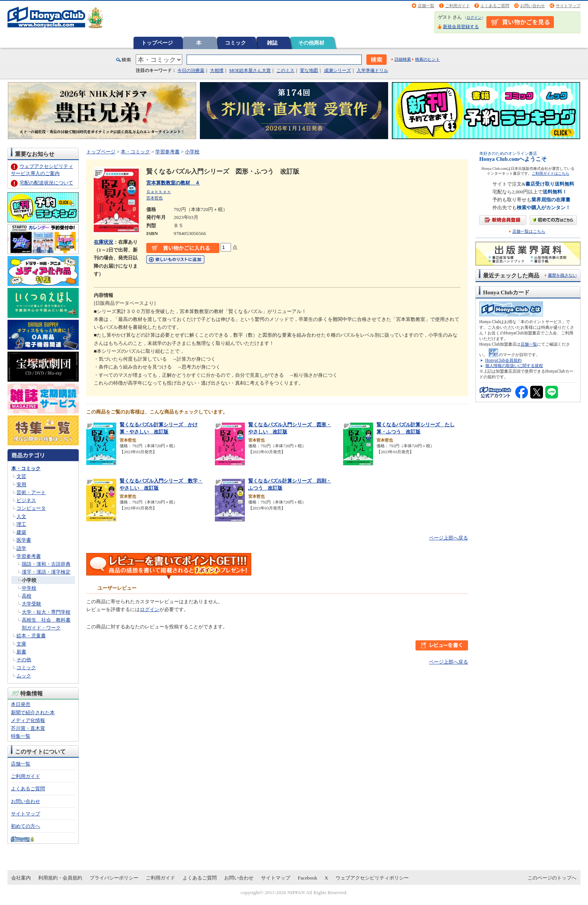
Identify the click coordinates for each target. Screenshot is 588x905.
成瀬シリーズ (337, 70)
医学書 (24, 540)
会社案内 (21, 878)
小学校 (29, 580)
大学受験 (31, 604)
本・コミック (26, 468)
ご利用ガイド (457, 6)
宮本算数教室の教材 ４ (173, 183)
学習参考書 (29, 556)
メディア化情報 (28, 720)
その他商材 (311, 43)
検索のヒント (427, 59)
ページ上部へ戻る (448, 538)
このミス (285, 70)
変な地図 (309, 70)
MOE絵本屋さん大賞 (250, 70)
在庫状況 (103, 242)
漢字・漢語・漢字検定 (46, 572)
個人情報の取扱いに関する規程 (514, 366)
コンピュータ (31, 508)
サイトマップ (568, 6)
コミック (235, 43)
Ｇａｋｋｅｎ (159, 192)
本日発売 (21, 704)
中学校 (29, 588)
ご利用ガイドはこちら (550, 173)
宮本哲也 (154, 198)
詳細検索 (403, 59)
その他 (24, 660)
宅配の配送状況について (46, 183)
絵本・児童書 (31, 636)
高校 (27, 596)
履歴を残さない (562, 275)
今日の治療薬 (191, 70)
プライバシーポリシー (114, 878)
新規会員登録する (461, 27)
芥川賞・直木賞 (28, 728)
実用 (21, 485)
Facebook (307, 878)
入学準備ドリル (372, 70)
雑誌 (272, 43)
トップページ (157, 43)
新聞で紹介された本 (33, 712)
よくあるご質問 (495, 6)
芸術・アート (31, 492)
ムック (24, 676)
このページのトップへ (552, 878)
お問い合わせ (532, 6)
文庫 (21, 644)
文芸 (21, 476)
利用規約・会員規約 (60, 878)
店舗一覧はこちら (529, 231)
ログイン (474, 17)
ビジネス (26, 500)
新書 (21, 652)
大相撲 (217, 70)
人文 (21, 516)
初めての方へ (25, 826)
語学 (21, 548)
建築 (21, 532)
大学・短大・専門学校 (46, 612)
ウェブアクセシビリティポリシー (372, 878)
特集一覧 (21, 736)
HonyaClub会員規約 (503, 360)
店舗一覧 (426, 6)
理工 (21, 524)
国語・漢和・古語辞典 (46, 564)
